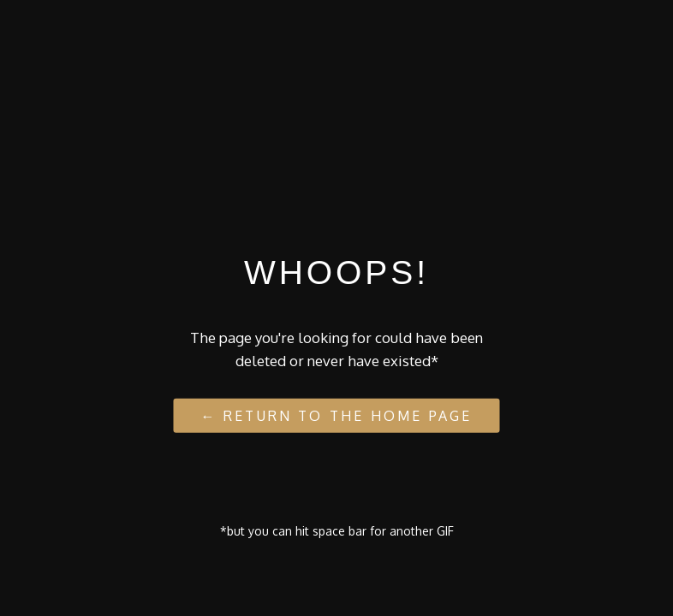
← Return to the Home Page (337, 415)
